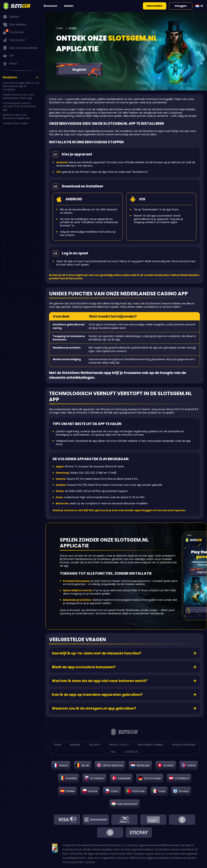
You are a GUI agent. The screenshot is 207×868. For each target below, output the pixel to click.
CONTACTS (131, 752)
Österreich (182, 779)
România (71, 779)
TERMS (58, 745)
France (64, 766)
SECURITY (95, 745)
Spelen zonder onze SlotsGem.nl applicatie (16, 116)
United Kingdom (113, 766)
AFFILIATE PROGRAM (184, 745)
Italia (162, 791)
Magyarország (127, 804)
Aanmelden (154, 6)
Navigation (10, 77)
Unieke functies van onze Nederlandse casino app (18, 96)
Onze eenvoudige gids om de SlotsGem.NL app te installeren (21, 86)
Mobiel (69, 6)
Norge (192, 766)
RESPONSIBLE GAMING (150, 745)
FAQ (113, 752)
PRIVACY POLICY (119, 745)
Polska (93, 791)
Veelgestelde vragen (15, 123)
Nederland (143, 766)
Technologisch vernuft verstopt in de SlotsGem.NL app (19, 107)
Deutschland (153, 779)
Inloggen (181, 6)
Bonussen (50, 6)
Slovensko (97, 779)
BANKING (75, 745)
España (70, 791)
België (85, 766)
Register (80, 70)
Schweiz (169, 766)
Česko (115, 791)
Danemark (124, 779)
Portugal (139, 791)
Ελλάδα (184, 791)
